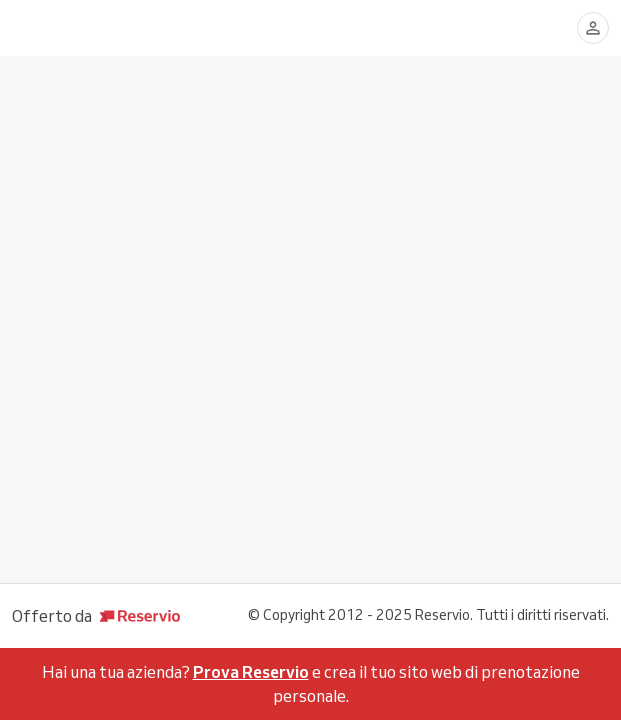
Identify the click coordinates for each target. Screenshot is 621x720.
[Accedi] (593, 28)
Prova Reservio (251, 672)
